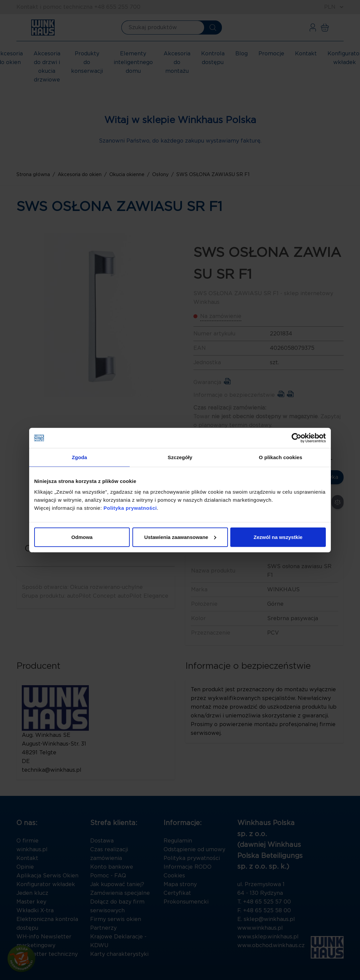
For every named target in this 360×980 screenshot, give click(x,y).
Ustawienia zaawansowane (180, 537)
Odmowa (82, 537)
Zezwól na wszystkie (278, 537)
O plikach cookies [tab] (280, 457)
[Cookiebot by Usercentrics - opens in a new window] (296, 438)
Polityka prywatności (130, 508)
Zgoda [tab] (79, 457)
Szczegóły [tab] (180, 457)
